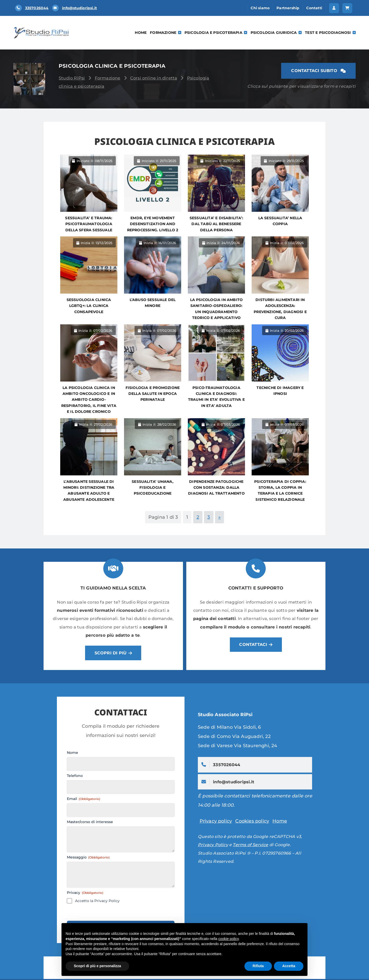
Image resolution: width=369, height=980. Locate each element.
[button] (334, 8)
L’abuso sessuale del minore (153, 303)
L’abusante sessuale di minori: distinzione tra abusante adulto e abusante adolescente (89, 491)
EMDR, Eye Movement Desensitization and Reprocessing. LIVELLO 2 (153, 224)
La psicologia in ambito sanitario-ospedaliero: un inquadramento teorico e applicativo (217, 309)
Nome (73, 754)
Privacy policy (216, 822)
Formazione (166, 33)
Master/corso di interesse (90, 823)
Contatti (314, 8)
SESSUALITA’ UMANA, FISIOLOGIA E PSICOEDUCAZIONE (153, 488)
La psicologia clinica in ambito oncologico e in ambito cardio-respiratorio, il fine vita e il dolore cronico (89, 400)
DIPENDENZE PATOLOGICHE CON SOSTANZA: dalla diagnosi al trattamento (216, 488)
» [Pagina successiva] (219, 517)
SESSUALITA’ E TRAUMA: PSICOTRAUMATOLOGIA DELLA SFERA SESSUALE (89, 224)
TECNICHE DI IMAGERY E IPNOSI (280, 391)
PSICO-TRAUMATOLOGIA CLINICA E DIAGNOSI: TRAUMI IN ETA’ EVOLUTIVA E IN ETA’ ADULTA (216, 397)
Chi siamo (260, 8)
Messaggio (88, 858)
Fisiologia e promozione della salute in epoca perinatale (153, 394)
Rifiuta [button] (258, 966)
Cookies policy (252, 822)
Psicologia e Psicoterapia (216, 33)
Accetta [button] (289, 966)
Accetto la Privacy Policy (97, 902)
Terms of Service (250, 846)
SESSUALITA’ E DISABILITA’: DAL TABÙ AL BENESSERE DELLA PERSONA (216, 224)
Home (141, 33)
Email (84, 800)
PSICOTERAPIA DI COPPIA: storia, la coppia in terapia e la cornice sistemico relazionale (280, 491)
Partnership (288, 8)
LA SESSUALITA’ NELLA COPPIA (280, 221)
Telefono (75, 777)
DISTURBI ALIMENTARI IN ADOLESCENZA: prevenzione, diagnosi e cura (280, 309)
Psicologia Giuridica (276, 33)
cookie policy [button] (228, 939)
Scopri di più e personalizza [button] (97, 966)
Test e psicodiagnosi (330, 33)
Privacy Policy (213, 846)
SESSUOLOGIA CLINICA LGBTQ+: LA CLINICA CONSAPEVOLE (89, 306)
